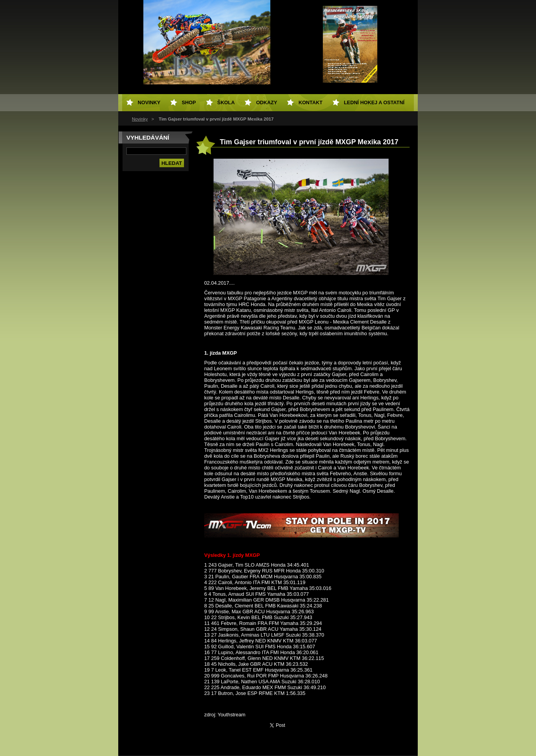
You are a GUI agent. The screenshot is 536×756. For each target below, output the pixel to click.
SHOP (189, 102)
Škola (226, 102)
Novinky (140, 119)
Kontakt (310, 102)
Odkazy (266, 102)
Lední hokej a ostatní (374, 102)
